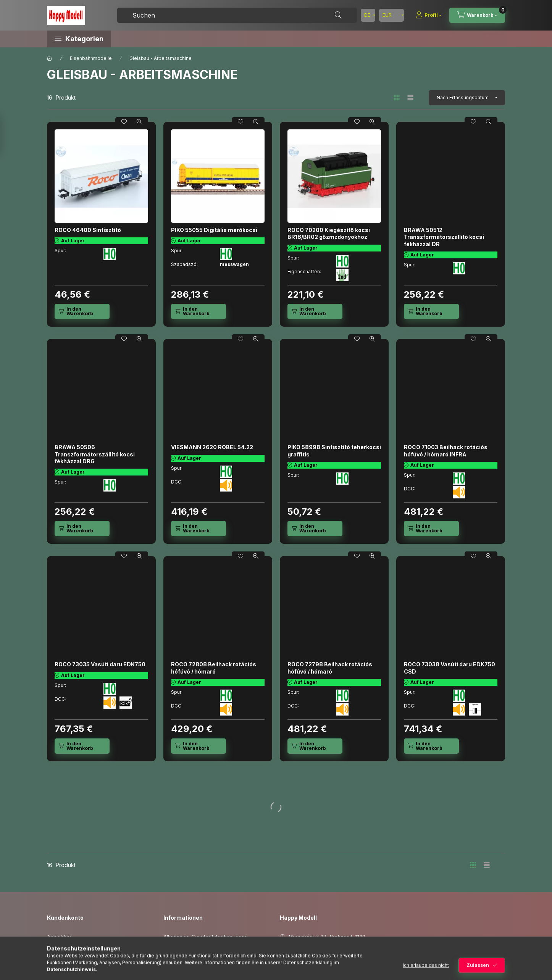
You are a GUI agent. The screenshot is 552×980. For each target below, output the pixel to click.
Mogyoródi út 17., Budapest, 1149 (327, 936)
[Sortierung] (467, 98)
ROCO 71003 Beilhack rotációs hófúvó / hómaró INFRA (446, 451)
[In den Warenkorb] (82, 311)
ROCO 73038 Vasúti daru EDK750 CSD (450, 668)
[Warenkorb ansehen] (477, 15)
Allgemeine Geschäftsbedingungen (206, 936)
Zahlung (173, 960)
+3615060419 (304, 948)
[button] (112, 39)
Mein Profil (60, 960)
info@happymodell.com (317, 960)
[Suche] (338, 15)
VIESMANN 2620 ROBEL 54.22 (212, 447)
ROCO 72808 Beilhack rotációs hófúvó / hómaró (214, 668)
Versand (173, 972)
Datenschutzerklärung (190, 948)
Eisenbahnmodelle (91, 58)
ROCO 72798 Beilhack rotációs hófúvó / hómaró (330, 668)
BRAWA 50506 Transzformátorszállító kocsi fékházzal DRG (95, 454)
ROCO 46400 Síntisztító (88, 230)
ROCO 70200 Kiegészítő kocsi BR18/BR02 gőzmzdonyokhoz (329, 233)
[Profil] (429, 15)
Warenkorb (60, 972)
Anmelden (59, 936)
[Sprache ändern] (368, 15)
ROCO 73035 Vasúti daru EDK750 (100, 664)
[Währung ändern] (391, 15)
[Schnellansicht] (139, 122)
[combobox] (237, 15)
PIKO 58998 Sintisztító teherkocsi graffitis (334, 451)
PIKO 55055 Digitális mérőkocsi (214, 230)
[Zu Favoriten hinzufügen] (124, 122)
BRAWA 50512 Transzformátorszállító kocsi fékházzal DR (444, 237)
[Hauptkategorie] (50, 58)
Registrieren (61, 948)
